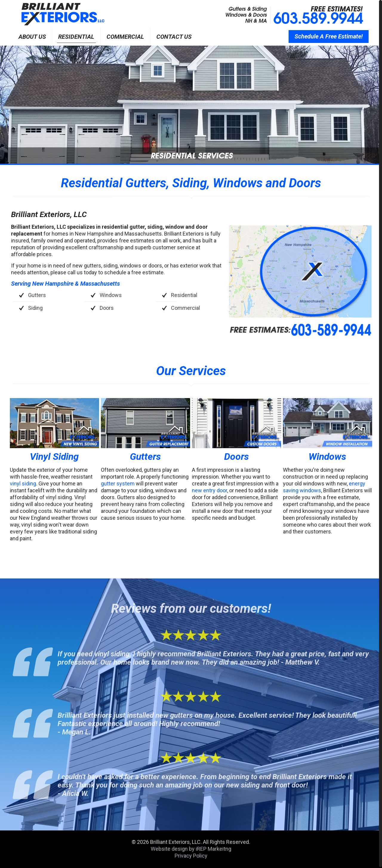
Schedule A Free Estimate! (329, 36)
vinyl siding (23, 483)
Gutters (145, 457)
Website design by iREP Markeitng (191, 849)
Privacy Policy (191, 856)
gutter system (118, 483)
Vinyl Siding (54, 457)
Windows (327, 457)
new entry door (210, 490)
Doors (237, 457)
